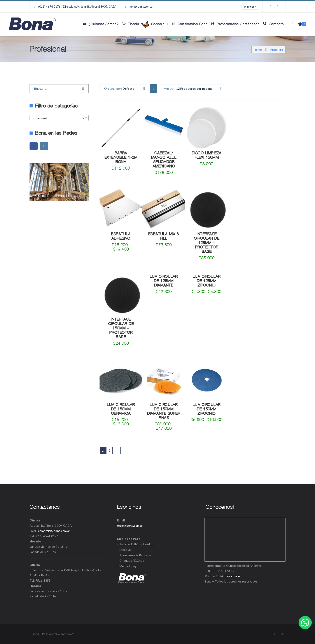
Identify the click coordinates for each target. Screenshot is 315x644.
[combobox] (59, 118)
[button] (305, 623)
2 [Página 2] (110, 451)
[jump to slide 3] (53, 196)
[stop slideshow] (77, 196)
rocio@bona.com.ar (130, 526)
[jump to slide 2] (48, 196)
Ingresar (250, 7)
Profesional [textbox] (58, 118)
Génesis (155, 25)
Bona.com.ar (232, 576)
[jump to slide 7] (72, 196)
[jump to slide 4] (58, 196)
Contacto (273, 24)
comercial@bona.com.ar (54, 531)
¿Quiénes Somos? (101, 24)
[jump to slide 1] (43, 196)
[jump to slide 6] (67, 196)
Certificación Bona (190, 24)
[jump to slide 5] (63, 196)
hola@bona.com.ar (142, 7)
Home (258, 50)
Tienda (131, 24)
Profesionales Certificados (235, 24)
